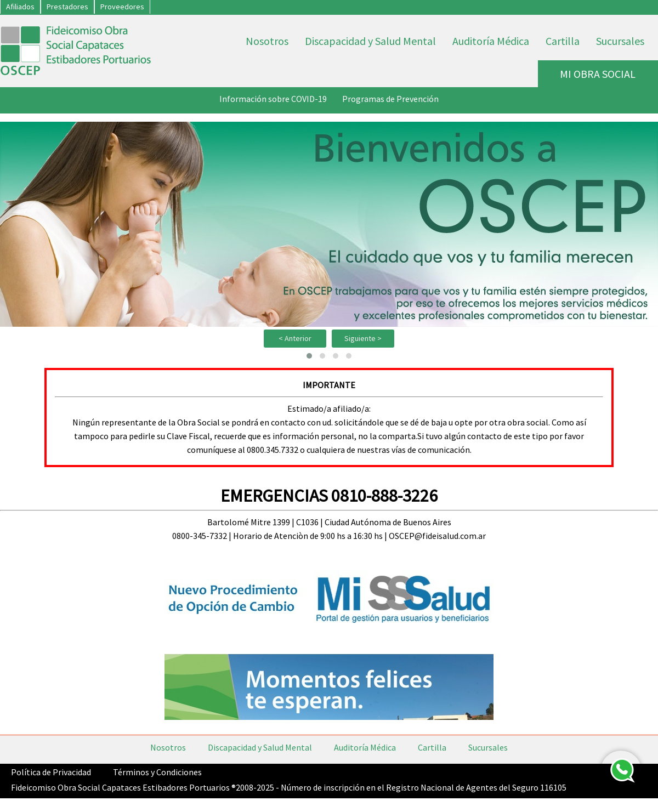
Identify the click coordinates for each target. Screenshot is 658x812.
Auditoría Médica (491, 41)
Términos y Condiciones (157, 772)
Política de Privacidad (51, 772)
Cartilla (563, 41)
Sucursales (620, 41)
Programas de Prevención (390, 99)
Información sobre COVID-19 (273, 99)
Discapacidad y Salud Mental (370, 41)
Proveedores (122, 7)
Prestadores (67, 7)
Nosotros (267, 41)
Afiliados (20, 7)
